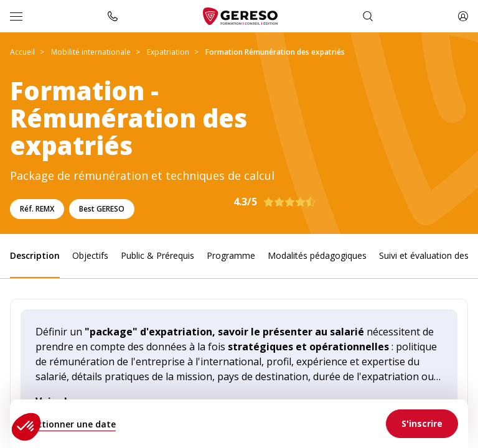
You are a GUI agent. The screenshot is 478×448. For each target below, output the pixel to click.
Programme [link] (231, 255)
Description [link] (35, 255)
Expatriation (168, 52)
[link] (422, 424)
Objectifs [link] (90, 255)
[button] (26, 427)
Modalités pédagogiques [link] (317, 255)
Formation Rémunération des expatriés (275, 52)
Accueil (22, 52)
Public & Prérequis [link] (157, 255)
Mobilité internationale (91, 52)
